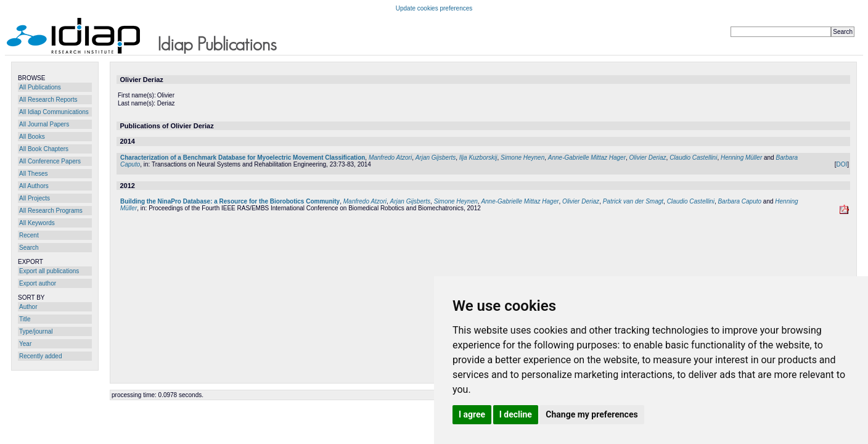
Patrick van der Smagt (633, 201)
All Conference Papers (50, 161)
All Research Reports (48, 100)
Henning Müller (741, 158)
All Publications (40, 87)
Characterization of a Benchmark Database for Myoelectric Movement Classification (243, 158)
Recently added (41, 356)
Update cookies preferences (434, 8)
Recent (29, 235)
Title (25, 319)
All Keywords (37, 223)
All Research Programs (51, 211)
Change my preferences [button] (592, 414)
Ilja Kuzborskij (478, 158)
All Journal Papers (44, 124)
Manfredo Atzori (390, 158)
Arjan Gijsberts (436, 158)
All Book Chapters (44, 149)
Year (25, 344)
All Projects (35, 198)
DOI (841, 164)
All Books (32, 137)
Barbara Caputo (739, 201)
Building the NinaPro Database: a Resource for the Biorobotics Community (230, 201)
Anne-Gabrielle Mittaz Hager (587, 158)
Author (28, 307)
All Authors (34, 186)
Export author (38, 283)
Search (29, 248)
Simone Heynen (522, 158)
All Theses (34, 174)
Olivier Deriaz (648, 158)
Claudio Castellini (693, 158)
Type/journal (36, 331)
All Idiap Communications (54, 112)
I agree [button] (472, 414)
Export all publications (49, 271)
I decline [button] (516, 414)
